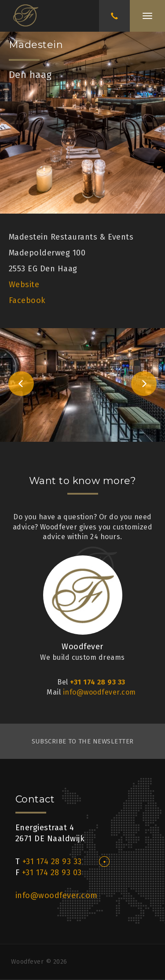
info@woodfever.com (99, 692)
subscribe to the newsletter (83, 741)
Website (24, 285)
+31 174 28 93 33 (98, 682)
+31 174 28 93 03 (52, 873)
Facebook (27, 300)
